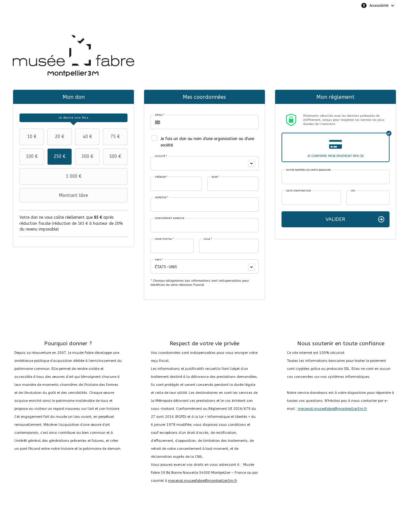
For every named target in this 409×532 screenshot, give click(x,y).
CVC (353, 191)
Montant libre (54, 195)
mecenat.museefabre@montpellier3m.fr (203, 481)
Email (160, 115)
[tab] (73, 118)
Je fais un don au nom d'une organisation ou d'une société (207, 142)
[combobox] (204, 163)
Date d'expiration (298, 191)
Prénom (161, 177)
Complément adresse (170, 218)
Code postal (164, 239)
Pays (159, 260)
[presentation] (73, 118)
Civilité (161, 156)
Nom (216, 177)
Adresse (162, 197)
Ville (208, 239)
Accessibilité (379, 5)
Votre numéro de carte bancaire (308, 170)
